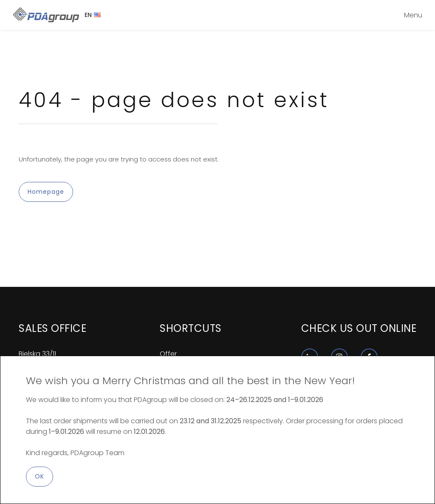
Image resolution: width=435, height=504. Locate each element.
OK (40, 476)
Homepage (46, 192)
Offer (168, 354)
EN (92, 15)
